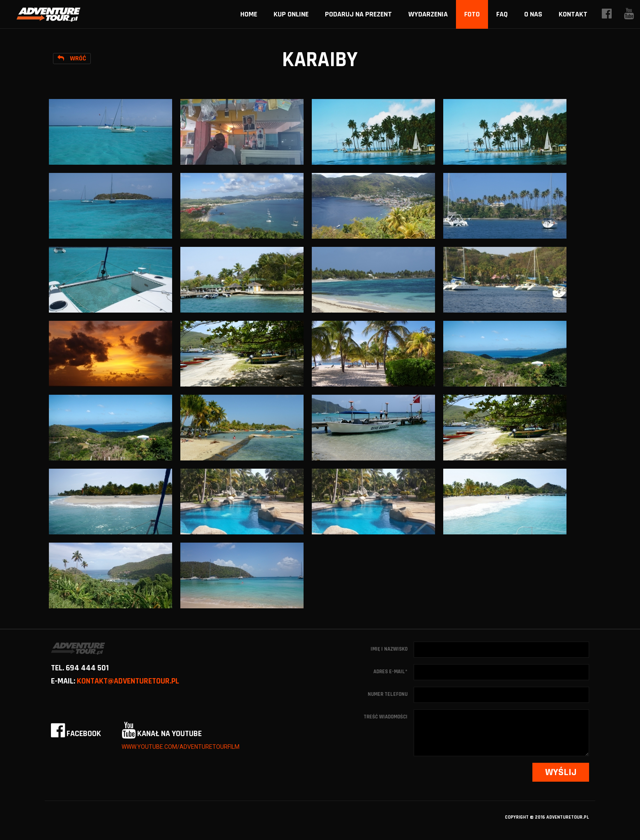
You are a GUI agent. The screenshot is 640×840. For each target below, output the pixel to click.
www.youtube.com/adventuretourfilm (181, 747)
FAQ (502, 14)
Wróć (72, 59)
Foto (472, 14)
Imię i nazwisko (389, 649)
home (249, 14)
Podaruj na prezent (358, 14)
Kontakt (573, 14)
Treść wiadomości (386, 717)
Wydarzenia (428, 14)
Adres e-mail (390, 672)
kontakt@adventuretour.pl (128, 681)
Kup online (291, 14)
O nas (533, 14)
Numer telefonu (388, 694)
